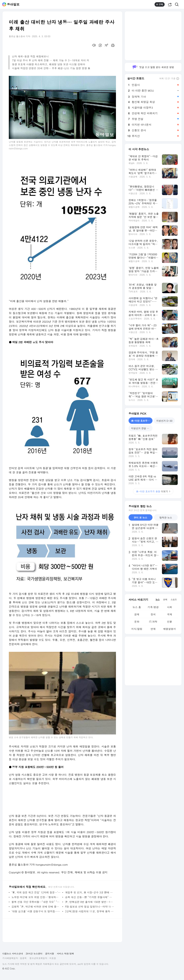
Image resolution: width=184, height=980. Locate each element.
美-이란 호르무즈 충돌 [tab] (142, 421)
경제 (137, 614)
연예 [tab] (165, 599)
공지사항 (50, 954)
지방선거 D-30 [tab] (164, 421)
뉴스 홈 (137, 607)
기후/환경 (153, 607)
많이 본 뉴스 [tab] (140, 518)
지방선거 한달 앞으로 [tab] (142, 428)
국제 (170, 614)
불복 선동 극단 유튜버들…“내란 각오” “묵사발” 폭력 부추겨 (36, 902)
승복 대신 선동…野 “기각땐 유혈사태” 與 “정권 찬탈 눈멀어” (90, 897)
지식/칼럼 (137, 629)
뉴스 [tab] (158, 599)
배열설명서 (170, 629)
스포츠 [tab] (174, 599)
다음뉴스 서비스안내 (13, 954)
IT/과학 (153, 622)
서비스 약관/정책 (65, 954)
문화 (137, 622)
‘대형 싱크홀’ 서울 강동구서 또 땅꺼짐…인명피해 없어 (36, 911)
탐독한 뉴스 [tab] (166, 518)
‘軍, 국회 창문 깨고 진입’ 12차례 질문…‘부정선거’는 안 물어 (36, 892)
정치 (153, 614)
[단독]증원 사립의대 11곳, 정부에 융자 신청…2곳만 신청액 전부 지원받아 (90, 911)
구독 (160, 4)
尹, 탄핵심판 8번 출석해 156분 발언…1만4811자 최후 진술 (90, 902)
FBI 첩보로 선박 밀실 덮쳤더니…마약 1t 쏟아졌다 (90, 907)
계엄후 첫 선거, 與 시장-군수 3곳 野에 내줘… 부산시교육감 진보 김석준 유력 (90, 892)
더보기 (153, 491)
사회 (170, 607)
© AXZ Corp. (9, 969)
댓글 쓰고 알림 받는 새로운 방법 (153, 67)
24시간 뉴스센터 (34, 954)
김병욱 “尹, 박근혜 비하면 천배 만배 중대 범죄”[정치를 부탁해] (36, 907)
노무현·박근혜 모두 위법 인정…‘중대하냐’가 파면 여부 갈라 (36, 897)
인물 (170, 622)
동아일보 (13, 4)
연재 (153, 629)
